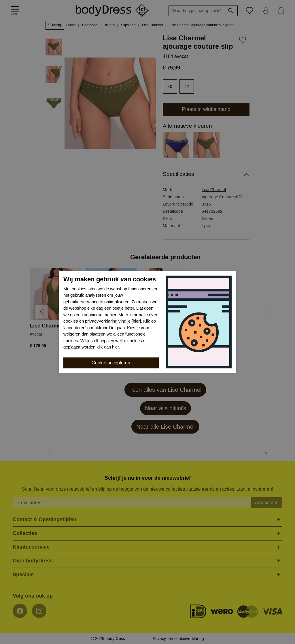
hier (115, 347)
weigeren (72, 334)
